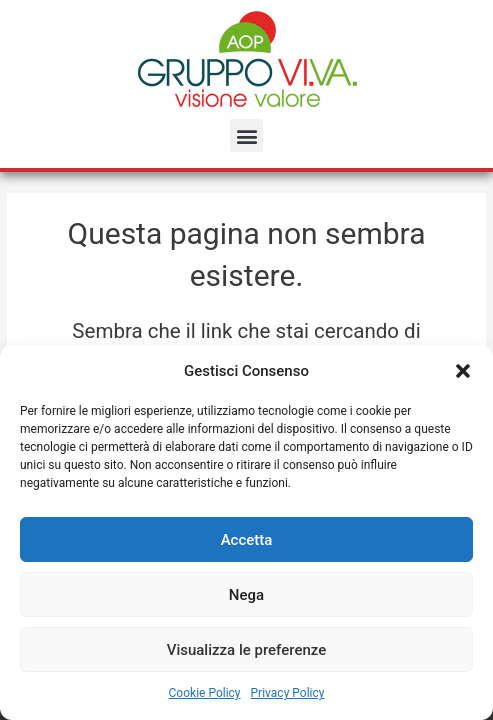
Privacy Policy (288, 693)
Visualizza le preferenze (247, 650)
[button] (463, 371)
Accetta (247, 540)
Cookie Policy (205, 693)
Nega (246, 595)
